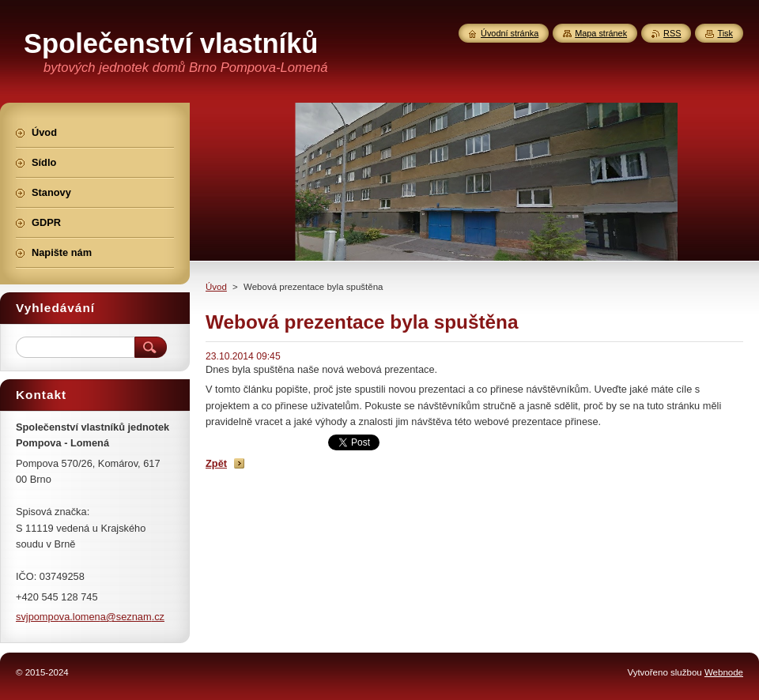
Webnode (724, 672)
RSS (672, 33)
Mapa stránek (601, 33)
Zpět (216, 463)
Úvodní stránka (510, 33)
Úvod (216, 287)
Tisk (725, 33)
